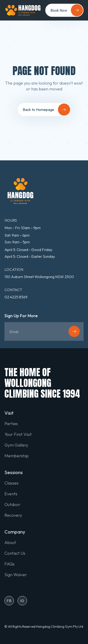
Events (11, 494)
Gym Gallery (16, 445)
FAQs (10, 564)
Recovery (13, 515)
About (10, 543)
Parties (11, 424)
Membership (17, 456)
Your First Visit (18, 434)
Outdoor (12, 505)
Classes (11, 483)
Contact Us (15, 553)
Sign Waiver (16, 575)
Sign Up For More (21, 316)
